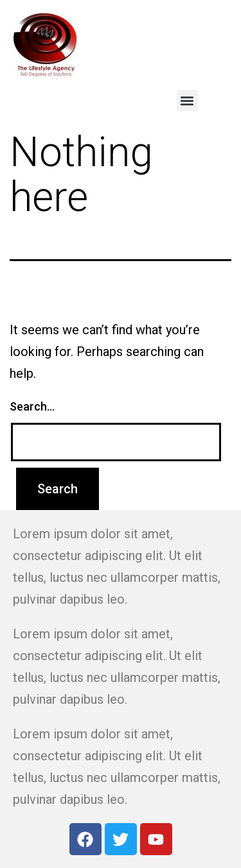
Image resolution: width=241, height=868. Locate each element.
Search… (32, 406)
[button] (187, 100)
